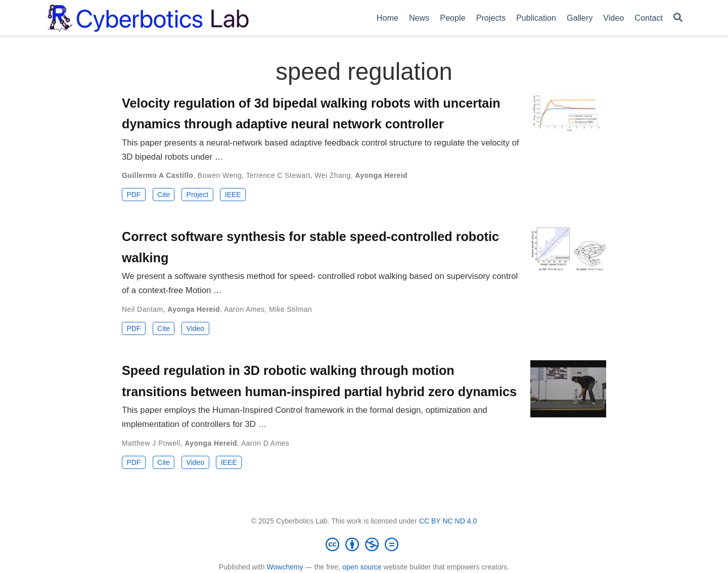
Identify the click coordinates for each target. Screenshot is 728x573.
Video (196, 328)
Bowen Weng (220, 175)
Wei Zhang (332, 175)
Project (198, 195)
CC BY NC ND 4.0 (448, 521)
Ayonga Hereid (381, 175)
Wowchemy (285, 567)
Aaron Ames (244, 309)
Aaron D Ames (265, 443)
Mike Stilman (290, 309)
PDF (133, 195)
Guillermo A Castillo (157, 175)
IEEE (233, 195)
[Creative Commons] (364, 544)
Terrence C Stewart (278, 175)
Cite (164, 195)
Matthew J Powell (151, 443)
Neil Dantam (143, 309)
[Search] (678, 18)
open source (362, 567)
